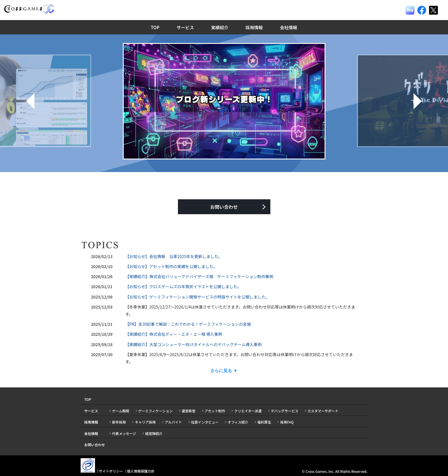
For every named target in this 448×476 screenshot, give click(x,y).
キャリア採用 (145, 422)
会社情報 (289, 27)
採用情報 (254, 27)
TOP (155, 27)
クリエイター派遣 (248, 411)
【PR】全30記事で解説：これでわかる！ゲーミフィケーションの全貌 (188, 324)
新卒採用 (119, 422)
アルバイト (173, 422)
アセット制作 (215, 411)
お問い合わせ (224, 207)
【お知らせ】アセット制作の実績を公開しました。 (171, 266)
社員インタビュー (205, 422)
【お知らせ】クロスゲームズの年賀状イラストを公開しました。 (183, 286)
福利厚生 (264, 422)
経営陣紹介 (154, 433)
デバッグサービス (285, 411)
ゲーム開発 (121, 411)
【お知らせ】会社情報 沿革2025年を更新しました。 (174, 256)
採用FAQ (287, 422)
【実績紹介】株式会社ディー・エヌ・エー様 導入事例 (174, 334)
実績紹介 (220, 27)
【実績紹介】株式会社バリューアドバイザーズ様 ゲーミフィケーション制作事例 (199, 276)
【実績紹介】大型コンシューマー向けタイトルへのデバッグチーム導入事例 (193, 344)
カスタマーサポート (323, 411)
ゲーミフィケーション (156, 411)
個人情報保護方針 (141, 471)
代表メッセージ (124, 433)
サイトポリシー (111, 471)
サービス (185, 27)
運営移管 (189, 411)
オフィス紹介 (238, 422)
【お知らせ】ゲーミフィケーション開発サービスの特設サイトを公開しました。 (197, 297)
